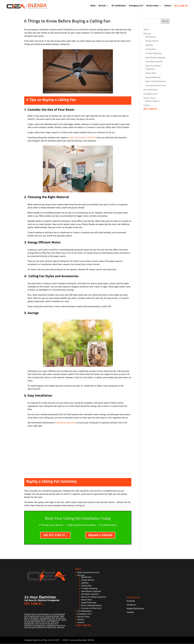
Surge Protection (153, 77)
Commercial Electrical (156, 86)
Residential (151, 37)
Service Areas (152, 7)
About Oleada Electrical (88, 573)
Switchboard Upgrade (155, 58)
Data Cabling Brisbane (156, 81)
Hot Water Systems (154, 62)
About (93, 7)
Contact (168, 7)
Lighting (149, 45)
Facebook (131, 601)
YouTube (130, 612)
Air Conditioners (119, 7)
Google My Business (135, 609)
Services (102, 7)
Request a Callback (100, 535)
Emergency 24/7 (136, 7)
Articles (81, 620)
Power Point (151, 73)
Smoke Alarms (152, 41)
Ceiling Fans (151, 49)
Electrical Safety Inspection (94, 597)
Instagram (131, 605)
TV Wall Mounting (154, 53)
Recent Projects (153, 101)
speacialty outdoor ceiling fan (83, 138)
